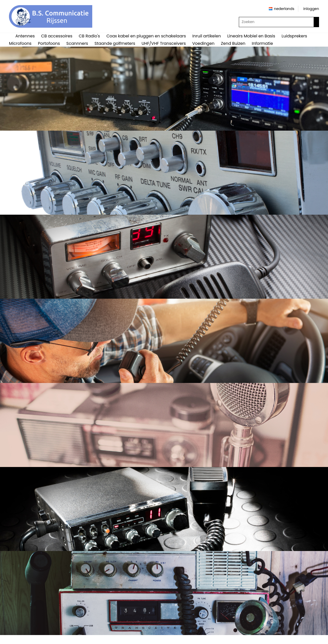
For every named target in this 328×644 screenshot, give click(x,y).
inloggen (311, 9)
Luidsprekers (294, 36)
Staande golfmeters (115, 43)
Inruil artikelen (207, 36)
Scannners (77, 43)
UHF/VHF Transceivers (164, 43)
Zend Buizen (233, 43)
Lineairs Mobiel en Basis (251, 36)
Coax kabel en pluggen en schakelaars (146, 36)
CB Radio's (89, 36)
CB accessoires (57, 36)
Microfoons (20, 43)
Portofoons (49, 43)
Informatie (262, 43)
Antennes (25, 36)
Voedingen (203, 43)
